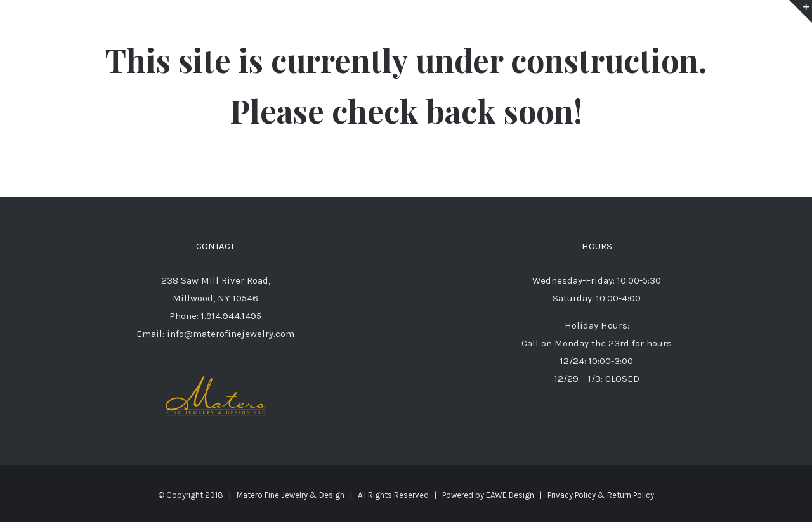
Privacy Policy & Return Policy (601, 495)
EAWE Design (510, 495)
